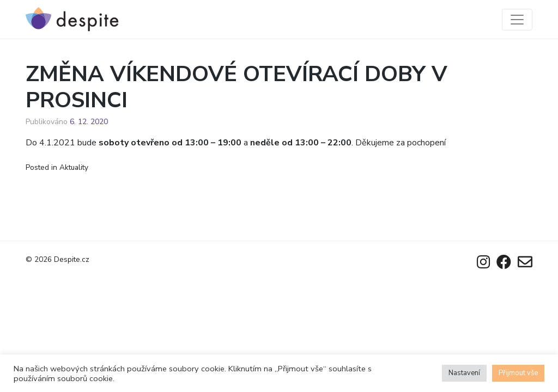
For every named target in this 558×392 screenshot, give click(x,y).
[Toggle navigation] (517, 20)
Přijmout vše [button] (518, 373)
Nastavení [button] (464, 373)
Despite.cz (72, 259)
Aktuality (74, 167)
